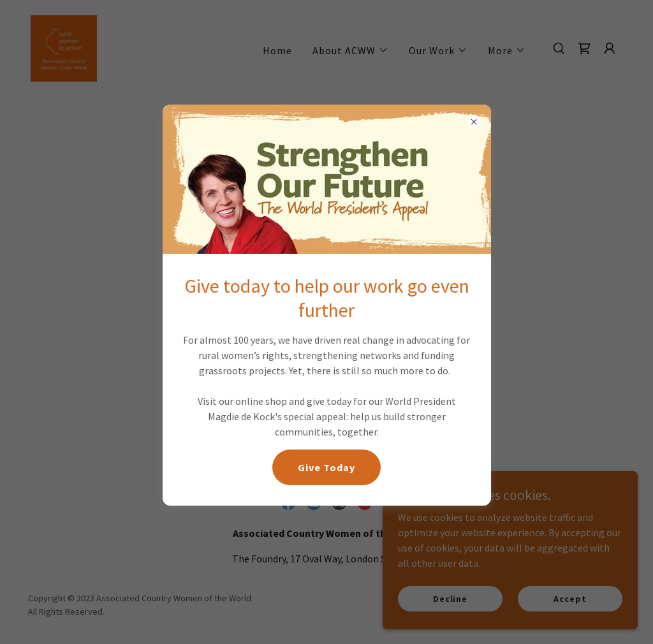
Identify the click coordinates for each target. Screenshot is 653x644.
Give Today (326, 467)
